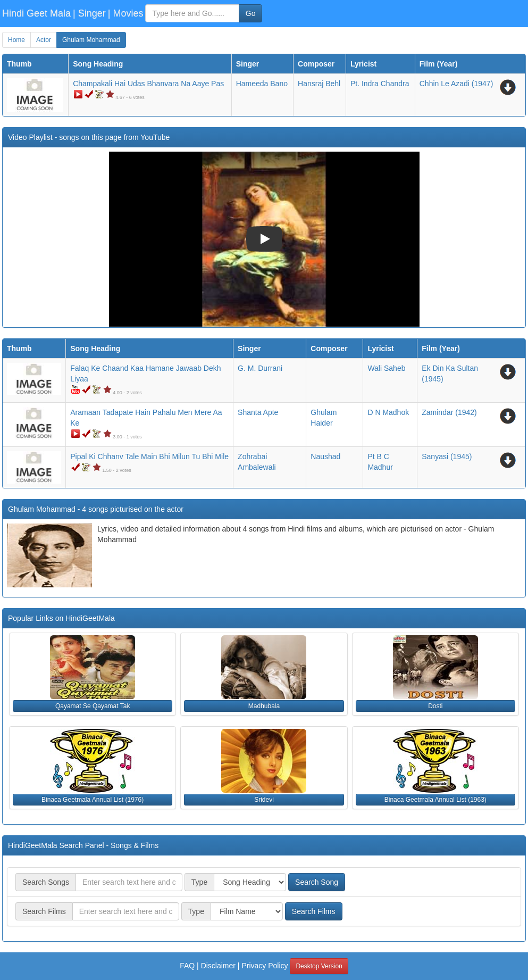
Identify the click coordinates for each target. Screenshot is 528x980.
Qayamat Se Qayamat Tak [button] (93, 706)
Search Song (317, 882)
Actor (44, 40)
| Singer (89, 13)
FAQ (187, 966)
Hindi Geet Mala (36, 13)
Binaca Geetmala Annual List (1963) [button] (435, 800)
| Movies (126, 13)
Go (251, 13)
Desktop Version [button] (319, 966)
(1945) (447, 456)
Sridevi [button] (264, 800)
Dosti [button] (435, 706)
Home (16, 40)
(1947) (456, 84)
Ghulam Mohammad (91, 40)
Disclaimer (218, 966)
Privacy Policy (265, 966)
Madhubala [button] (264, 706)
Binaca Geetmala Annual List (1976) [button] (93, 800)
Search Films (314, 911)
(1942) (449, 412)
